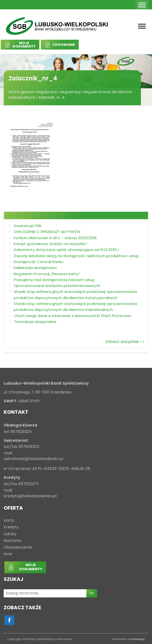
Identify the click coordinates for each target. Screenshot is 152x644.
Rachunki (12, 541)
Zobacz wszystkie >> (125, 342)
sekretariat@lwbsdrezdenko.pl (33, 459)
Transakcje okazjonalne (35, 322)
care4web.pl (136, 639)
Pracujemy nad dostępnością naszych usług (54, 280)
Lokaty (10, 534)
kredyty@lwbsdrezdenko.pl (30, 496)
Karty (9, 521)
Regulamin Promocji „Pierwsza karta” (47, 274)
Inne (8, 554)
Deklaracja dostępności (35, 268)
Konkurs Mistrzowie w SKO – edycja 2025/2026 (55, 238)
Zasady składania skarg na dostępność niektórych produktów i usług (76, 256)
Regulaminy (47, 92)
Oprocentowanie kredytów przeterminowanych (57, 286)
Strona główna (21, 92)
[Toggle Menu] (142, 5)
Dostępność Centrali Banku (38, 262)
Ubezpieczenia (18, 547)
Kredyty (11, 527)
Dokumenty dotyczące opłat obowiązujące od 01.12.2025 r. (67, 250)
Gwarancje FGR (28, 226)
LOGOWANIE (64, 45)
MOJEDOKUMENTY (24, 45)
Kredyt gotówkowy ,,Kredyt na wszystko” (51, 244)
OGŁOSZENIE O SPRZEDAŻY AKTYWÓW (47, 232)
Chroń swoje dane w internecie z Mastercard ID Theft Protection (73, 316)
